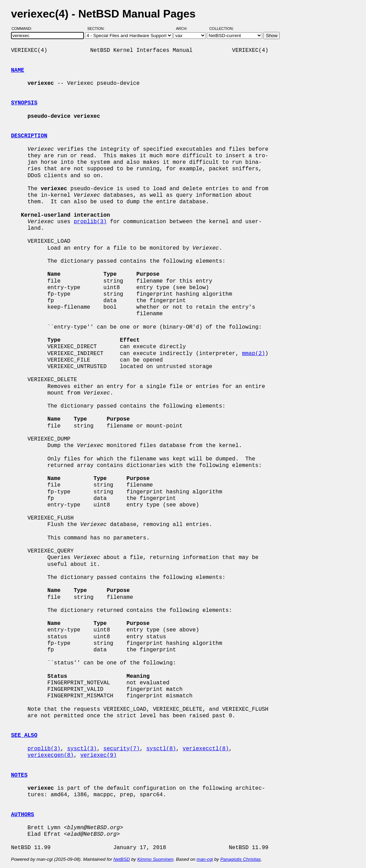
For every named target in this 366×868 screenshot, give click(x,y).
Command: (24, 28)
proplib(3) (90, 222)
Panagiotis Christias (241, 859)
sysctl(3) (82, 749)
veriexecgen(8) (51, 755)
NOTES (19, 775)
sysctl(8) (161, 749)
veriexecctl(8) (206, 749)
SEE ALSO (24, 735)
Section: (97, 28)
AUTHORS (23, 815)
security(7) (122, 749)
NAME (18, 70)
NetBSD (122, 859)
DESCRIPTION (29, 136)
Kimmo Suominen (155, 859)
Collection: (221, 28)
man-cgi (205, 859)
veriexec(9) (99, 755)
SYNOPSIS (24, 103)
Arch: (185, 28)
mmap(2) (253, 354)
